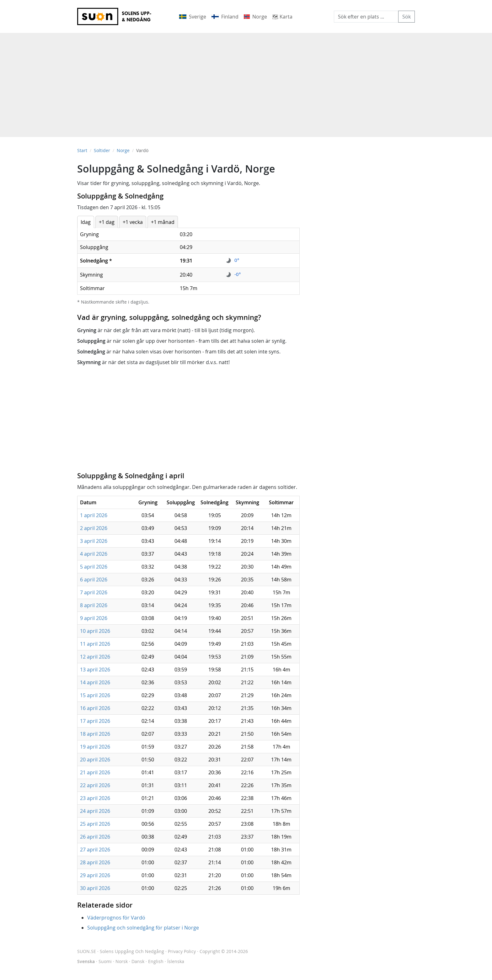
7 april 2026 (94, 592)
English (156, 961)
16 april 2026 (95, 708)
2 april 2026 (94, 528)
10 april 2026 (95, 631)
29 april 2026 (95, 875)
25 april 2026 (95, 824)
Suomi (105, 961)
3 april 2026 (94, 541)
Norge (123, 150)
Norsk (122, 961)
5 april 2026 (94, 567)
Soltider (102, 150)
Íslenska (176, 961)
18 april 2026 (95, 734)
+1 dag (107, 222)
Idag (86, 222)
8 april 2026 (94, 605)
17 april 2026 (95, 721)
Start (82, 150)
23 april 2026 (95, 798)
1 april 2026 (94, 515)
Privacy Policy (182, 951)
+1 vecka (133, 222)
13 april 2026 (95, 670)
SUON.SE (121, 951)
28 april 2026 (95, 862)
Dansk (138, 961)
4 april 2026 (94, 554)
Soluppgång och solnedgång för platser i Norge (143, 928)
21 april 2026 (95, 772)
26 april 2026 (95, 837)
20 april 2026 (95, 760)
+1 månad (163, 222)
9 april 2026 (94, 618)
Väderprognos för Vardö (116, 918)
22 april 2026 (95, 785)
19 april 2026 (95, 747)
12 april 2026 (95, 657)
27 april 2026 (95, 850)
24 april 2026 (95, 811)
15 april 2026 (95, 695)
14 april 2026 (95, 682)
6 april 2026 (94, 580)
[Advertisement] (246, 82)
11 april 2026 (95, 644)
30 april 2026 (95, 888)
